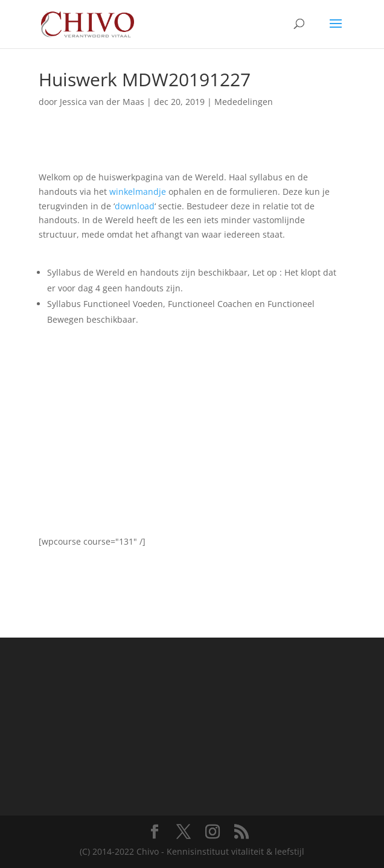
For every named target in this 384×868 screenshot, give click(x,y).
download (135, 206)
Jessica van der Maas (102, 102)
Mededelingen (244, 102)
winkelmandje (138, 192)
